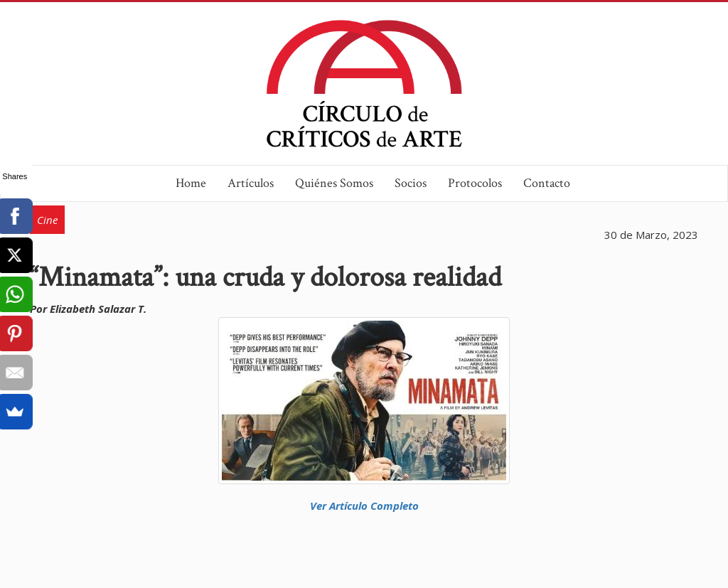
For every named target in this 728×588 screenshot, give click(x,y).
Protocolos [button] (475, 183)
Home (191, 183)
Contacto (547, 183)
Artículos (251, 183)
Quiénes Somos (334, 183)
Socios (411, 183)
